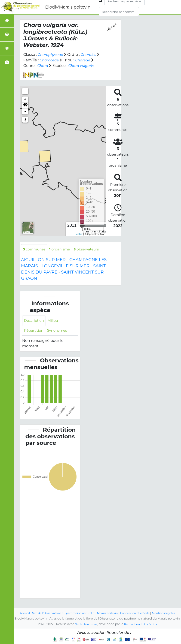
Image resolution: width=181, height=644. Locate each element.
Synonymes (59, 332)
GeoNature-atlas (85, 624)
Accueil (25, 607)
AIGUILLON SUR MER (43, 260)
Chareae (85, 60)
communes (35, 249)
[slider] (82, 226)
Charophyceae (51, 55)
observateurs (91, 249)
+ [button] (25, 99)
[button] (25, 105)
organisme (62, 249)
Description (35, 321)
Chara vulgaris (83, 66)
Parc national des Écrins (141, 624)
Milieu (55, 321)
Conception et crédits (143, 607)
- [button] (25, 111)
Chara (43, 66)
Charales (91, 55)
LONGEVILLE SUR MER (66, 266)
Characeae (50, 60)
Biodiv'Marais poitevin (68, 7)
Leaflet (79, 234)
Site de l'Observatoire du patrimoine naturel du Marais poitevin (79, 607)
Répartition (34, 332)
